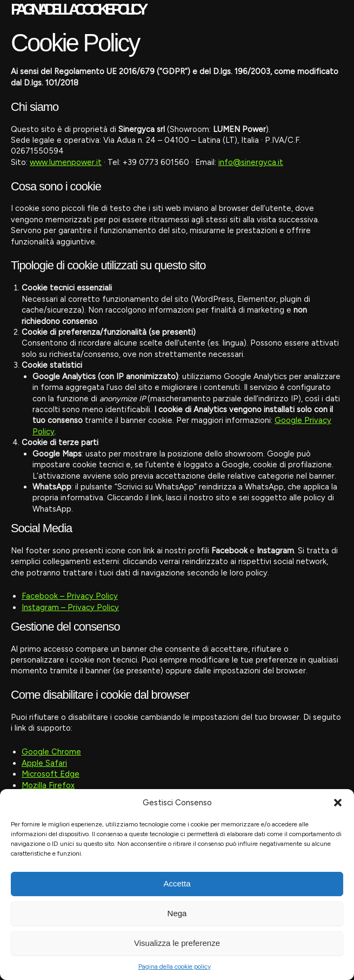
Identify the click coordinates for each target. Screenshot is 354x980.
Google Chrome (51, 752)
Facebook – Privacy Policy (70, 596)
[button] (338, 803)
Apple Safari (44, 763)
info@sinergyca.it (251, 162)
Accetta (177, 883)
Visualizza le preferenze (177, 943)
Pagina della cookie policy (175, 966)
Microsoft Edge (51, 774)
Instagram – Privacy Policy (70, 607)
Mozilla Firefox (48, 785)
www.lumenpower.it (66, 162)
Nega (177, 913)
